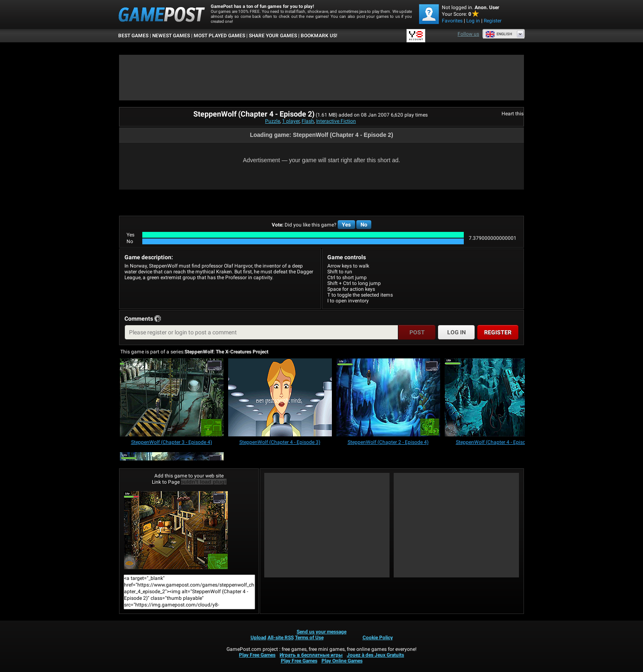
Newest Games (171, 36)
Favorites (452, 21)
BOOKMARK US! (319, 36)
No (364, 225)
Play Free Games (257, 655)
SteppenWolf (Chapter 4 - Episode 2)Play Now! (176, 530)
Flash (308, 121)
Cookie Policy (378, 638)
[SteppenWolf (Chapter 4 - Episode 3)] (280, 398)
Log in (473, 21)
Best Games (133, 36)
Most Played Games (219, 36)
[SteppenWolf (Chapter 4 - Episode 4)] (497, 398)
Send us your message (321, 632)
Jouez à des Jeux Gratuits (375, 655)
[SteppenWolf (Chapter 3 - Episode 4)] (172, 398)
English (499, 34)
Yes (346, 225)
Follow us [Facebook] (468, 34)
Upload (258, 638)
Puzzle (273, 121)
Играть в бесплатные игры (311, 655)
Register (493, 21)
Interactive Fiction (336, 121)
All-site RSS (281, 638)
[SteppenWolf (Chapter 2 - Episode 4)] (388, 398)
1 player (291, 121)
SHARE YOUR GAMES (273, 36)
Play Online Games (342, 661)
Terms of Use (309, 638)
